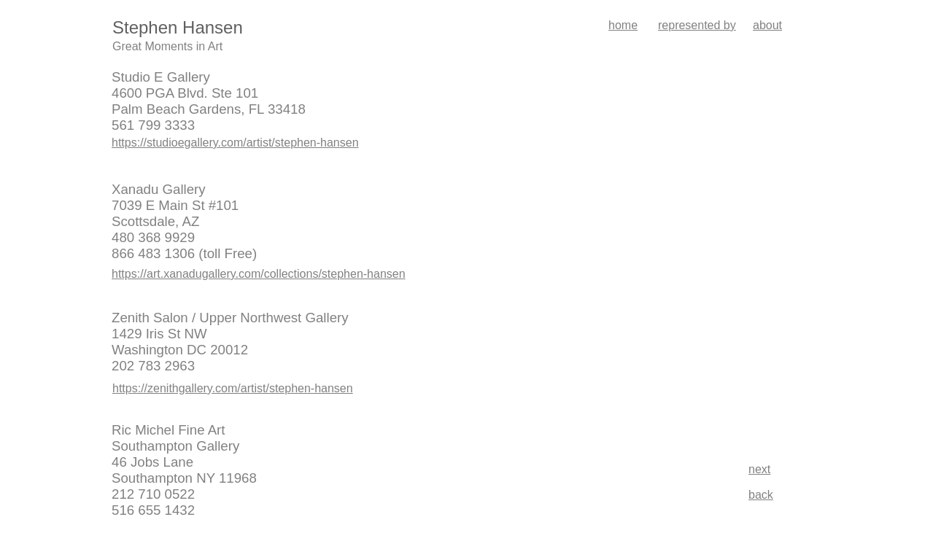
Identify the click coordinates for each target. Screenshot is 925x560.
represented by (697, 25)
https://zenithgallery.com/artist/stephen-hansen (233, 388)
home (623, 25)
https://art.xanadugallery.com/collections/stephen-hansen (259, 274)
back (761, 495)
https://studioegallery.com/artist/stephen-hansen (235, 143)
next (759, 469)
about (767, 25)
